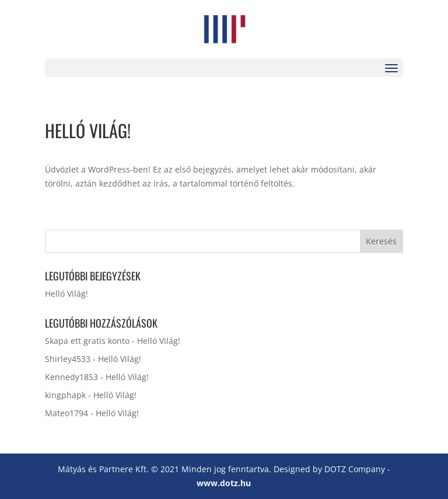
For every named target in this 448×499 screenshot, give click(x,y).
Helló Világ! (66, 294)
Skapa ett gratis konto (87, 341)
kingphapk (65, 395)
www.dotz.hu (224, 483)
